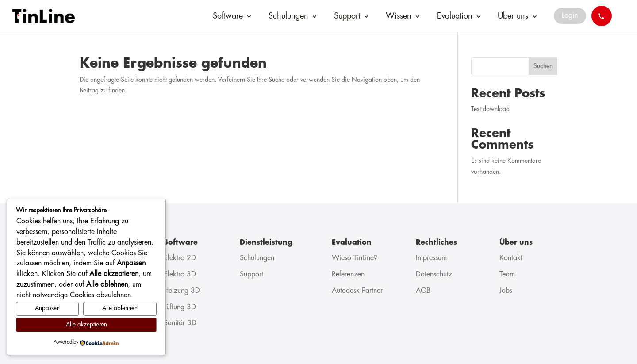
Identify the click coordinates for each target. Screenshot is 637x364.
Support (347, 16)
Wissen (399, 16)
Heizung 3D (182, 291)
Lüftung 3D (180, 307)
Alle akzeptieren (86, 325)
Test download (490, 109)
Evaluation (455, 16)
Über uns (513, 16)
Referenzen (348, 274)
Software (228, 16)
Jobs (506, 291)
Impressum (431, 258)
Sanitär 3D (180, 323)
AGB (423, 291)
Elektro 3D (180, 274)
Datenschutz (434, 274)
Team (507, 274)
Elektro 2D (180, 258)
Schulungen (288, 16)
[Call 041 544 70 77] (602, 16)
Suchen (543, 66)
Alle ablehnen (120, 308)
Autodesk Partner (357, 291)
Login (570, 16)
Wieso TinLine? (355, 258)
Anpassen (47, 308)
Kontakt (511, 258)
